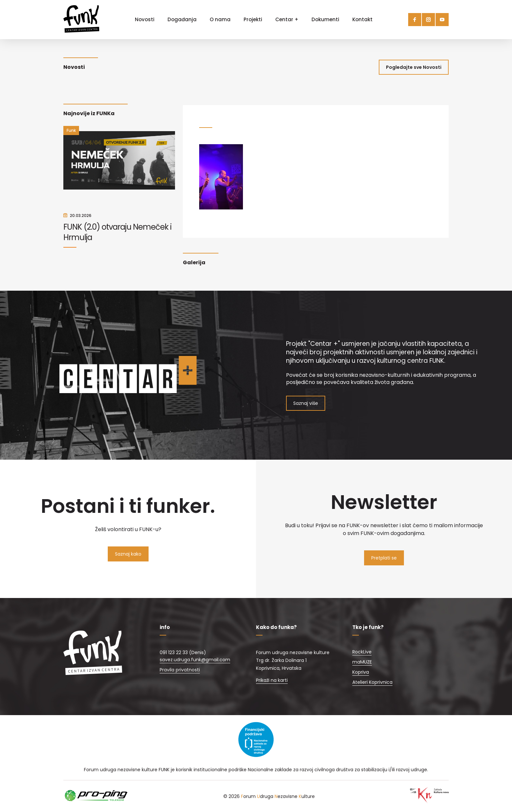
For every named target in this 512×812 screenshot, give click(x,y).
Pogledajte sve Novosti (414, 67)
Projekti (253, 19)
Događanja (182, 19)
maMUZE (362, 662)
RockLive (362, 652)
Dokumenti (325, 19)
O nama (220, 19)
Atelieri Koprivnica (372, 682)
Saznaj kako (128, 554)
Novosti (145, 19)
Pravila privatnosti (180, 670)
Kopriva (361, 672)
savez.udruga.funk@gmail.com (195, 660)
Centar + (287, 19)
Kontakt (362, 19)
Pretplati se (384, 558)
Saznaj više (306, 403)
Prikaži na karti (272, 680)
